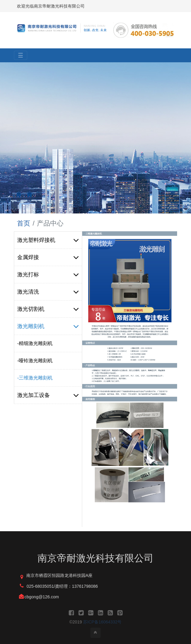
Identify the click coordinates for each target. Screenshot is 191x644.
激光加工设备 (48, 395)
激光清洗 (48, 292)
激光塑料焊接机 (48, 240)
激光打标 (48, 275)
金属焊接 (48, 257)
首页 (24, 223)
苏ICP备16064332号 (102, 622)
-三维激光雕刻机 (35, 378)
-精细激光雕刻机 (35, 343)
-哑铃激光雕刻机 (35, 361)
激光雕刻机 (48, 326)
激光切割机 (48, 309)
